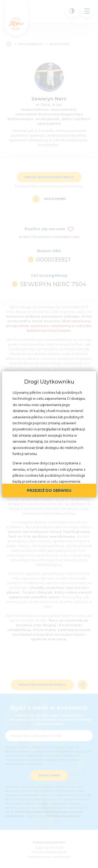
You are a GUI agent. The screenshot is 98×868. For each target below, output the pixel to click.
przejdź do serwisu (49, 491)
